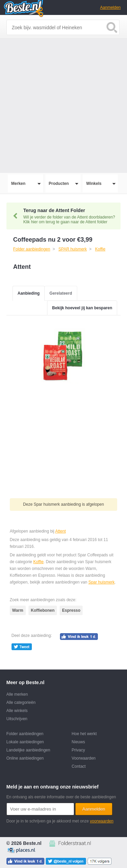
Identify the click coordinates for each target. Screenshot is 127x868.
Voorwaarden (84, 758)
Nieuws (78, 742)
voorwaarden (102, 821)
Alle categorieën (21, 702)
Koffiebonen (43, 610)
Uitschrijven (17, 719)
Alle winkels (17, 711)
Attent (60, 531)
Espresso (71, 610)
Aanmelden (111, 7)
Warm (18, 610)
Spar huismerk (101, 582)
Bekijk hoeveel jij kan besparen (82, 308)
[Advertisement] (63, 106)
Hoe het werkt (84, 734)
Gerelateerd (61, 293)
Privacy (78, 750)
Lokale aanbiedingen (25, 742)
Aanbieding (29, 293)
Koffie (38, 562)
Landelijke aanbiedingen (28, 750)
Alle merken (17, 694)
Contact (79, 766)
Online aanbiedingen (25, 758)
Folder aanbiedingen (25, 734)
